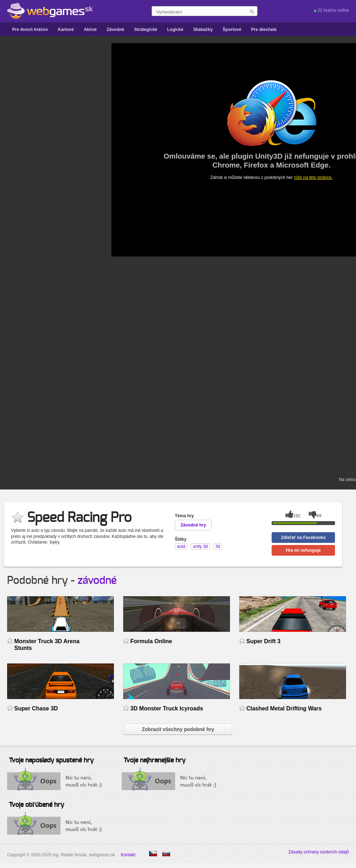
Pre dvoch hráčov (30, 30)
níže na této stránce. (313, 178)
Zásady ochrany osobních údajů (319, 852)
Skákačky (203, 30)
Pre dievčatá (264, 30)
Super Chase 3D (36, 708)
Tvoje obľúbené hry (36, 805)
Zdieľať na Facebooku (303, 538)
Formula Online (151, 641)
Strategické (146, 30)
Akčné (90, 30)
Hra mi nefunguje (303, 550)
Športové (232, 30)
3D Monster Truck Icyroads (167, 708)
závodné (97, 581)
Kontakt (128, 855)
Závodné (115, 30)
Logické (175, 30)
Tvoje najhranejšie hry (155, 761)
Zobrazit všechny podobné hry (178, 729)
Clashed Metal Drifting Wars (284, 708)
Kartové (66, 30)
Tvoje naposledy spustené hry (51, 761)
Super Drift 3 (263, 641)
